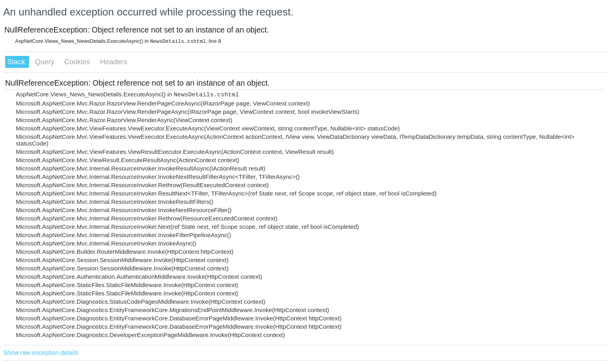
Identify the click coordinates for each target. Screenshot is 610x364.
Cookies (78, 62)
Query (46, 62)
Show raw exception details (41, 353)
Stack (17, 62)
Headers (114, 62)
